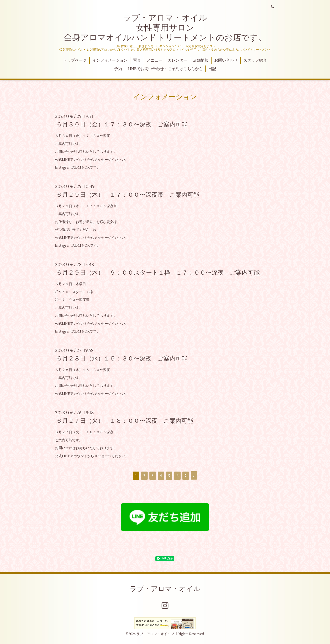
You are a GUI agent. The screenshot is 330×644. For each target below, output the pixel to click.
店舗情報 (201, 60)
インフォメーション (110, 60)
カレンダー (177, 60)
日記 (212, 69)
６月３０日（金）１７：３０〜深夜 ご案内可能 (122, 125)
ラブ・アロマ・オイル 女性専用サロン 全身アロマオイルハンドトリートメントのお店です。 (165, 28)
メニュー (154, 60)
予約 (118, 69)
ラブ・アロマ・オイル (165, 589)
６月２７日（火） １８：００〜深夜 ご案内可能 (125, 421)
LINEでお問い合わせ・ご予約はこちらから (165, 69)
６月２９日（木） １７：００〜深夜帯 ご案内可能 (128, 195)
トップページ (75, 60)
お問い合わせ (226, 60)
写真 (137, 60)
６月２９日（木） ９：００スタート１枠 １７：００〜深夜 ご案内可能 (158, 273)
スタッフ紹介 (255, 60)
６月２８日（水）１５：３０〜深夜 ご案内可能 (122, 359)
